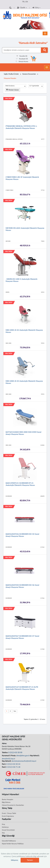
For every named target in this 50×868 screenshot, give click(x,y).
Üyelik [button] (22, 8)
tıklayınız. (15, 860)
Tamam (30, 860)
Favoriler (22, 56)
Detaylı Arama (22, 62)
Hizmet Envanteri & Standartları (13, 805)
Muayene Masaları (10, 78)
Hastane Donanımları (29, 74)
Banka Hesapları (7, 800)
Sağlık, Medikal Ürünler (11, 74)
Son (15, 711)
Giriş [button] (36, 8)
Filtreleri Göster (12, 90)
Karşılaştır (22, 59)
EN (27, 2)
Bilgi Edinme (6, 802)
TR (23, 2)
